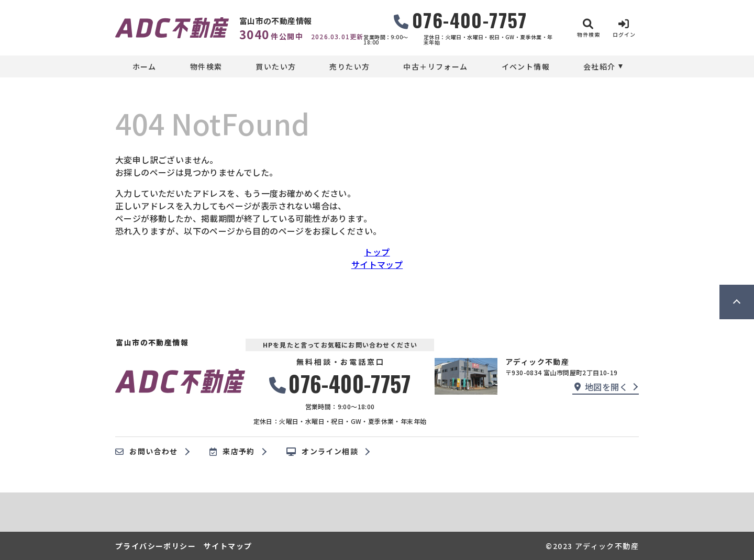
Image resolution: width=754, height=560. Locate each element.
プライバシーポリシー (156, 546)
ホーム (145, 66)
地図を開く (601, 387)
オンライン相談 (322, 452)
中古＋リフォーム (435, 66)
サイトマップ (377, 264)
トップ (377, 252)
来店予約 (232, 452)
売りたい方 (350, 66)
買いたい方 (276, 66)
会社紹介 (600, 66)
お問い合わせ (147, 452)
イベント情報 (526, 66)
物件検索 (206, 66)
